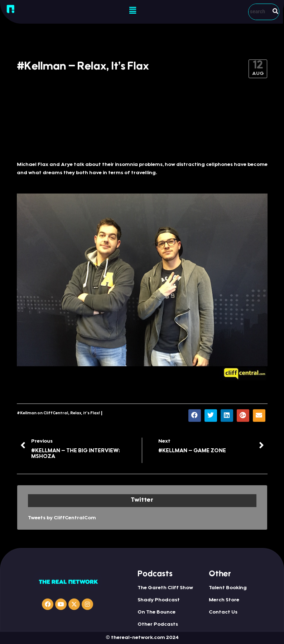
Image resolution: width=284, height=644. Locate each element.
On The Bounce (157, 612)
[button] (133, 11)
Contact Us (223, 612)
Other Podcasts (158, 625)
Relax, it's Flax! (85, 413)
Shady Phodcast (159, 600)
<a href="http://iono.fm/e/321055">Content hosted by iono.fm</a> (142, 130)
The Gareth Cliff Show (165, 588)
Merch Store (224, 600)
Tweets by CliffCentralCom (62, 518)
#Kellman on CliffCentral (42, 413)
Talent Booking (228, 588)
